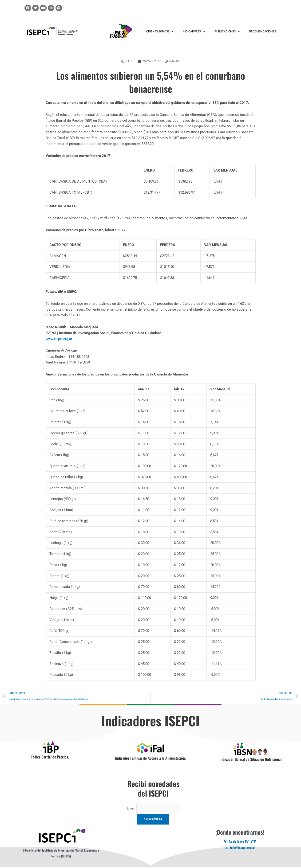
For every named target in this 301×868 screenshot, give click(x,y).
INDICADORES (194, 31)
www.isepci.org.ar (60, 339)
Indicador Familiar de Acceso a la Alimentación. (150, 759)
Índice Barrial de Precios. (50, 758)
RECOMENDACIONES (263, 31)
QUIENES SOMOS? (160, 31)
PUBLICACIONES (227, 31)
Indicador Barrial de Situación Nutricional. (251, 760)
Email (129, 809)
